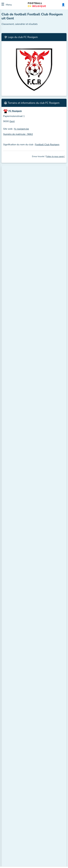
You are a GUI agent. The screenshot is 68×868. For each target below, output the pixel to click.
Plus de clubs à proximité (17, 272)
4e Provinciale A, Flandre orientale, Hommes (25, 788)
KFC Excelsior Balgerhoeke (46, 473)
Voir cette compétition (15, 758)
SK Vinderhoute (41, 537)
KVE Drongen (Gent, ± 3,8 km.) (25, 231)
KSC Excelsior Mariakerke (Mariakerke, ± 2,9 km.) (34, 202)
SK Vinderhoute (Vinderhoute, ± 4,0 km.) (30, 243)
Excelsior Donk (19, 329)
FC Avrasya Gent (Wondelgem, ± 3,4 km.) (30, 208)
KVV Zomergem (14, 434)
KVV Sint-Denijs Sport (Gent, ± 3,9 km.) (29, 237)
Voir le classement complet (17, 347)
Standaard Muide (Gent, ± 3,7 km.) (27, 220)
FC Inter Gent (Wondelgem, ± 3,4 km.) (29, 214)
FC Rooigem (18, 335)
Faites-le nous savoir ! (55, 157)
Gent (12, 121)
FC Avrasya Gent (15, 380)
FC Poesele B (13, 408)
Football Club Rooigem (47, 145)
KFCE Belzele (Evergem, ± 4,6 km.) (27, 249)
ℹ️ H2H (60, 385)
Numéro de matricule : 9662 (18, 134)
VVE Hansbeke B (41, 447)
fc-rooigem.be (22, 129)
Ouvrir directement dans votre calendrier (21, 736)
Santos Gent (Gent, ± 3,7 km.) (24, 226)
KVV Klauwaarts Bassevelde (25, 322)
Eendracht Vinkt (14, 486)
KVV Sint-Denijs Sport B (45, 512)
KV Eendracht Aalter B (44, 395)
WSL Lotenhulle (15, 499)
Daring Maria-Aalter (16, 525)
